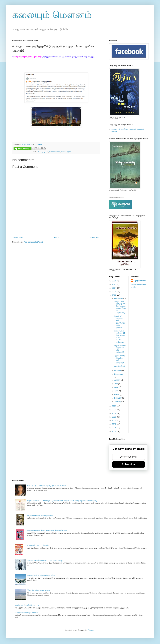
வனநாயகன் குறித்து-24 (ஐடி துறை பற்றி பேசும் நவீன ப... (119, 336)
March (117, 394)
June (117, 387)
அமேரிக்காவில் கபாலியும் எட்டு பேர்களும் (46, 560)
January (118, 402)
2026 (114, 281)
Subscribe (128, 464)
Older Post (95, 238)
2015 (114, 428)
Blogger (91, 630)
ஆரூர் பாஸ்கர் (140, 281)
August (117, 380)
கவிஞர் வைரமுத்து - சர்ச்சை (26, 613)
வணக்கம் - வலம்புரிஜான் (38, 545)
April (116, 391)
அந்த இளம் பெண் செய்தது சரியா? (42, 575)
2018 (114, 417)
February (118, 398)
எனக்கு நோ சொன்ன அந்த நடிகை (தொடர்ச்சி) (47, 486)
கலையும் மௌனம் (52, 15)
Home (57, 238)
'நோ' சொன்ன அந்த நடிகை (39, 590)
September (119, 374)
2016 (114, 424)
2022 (114, 295)
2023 (114, 292)
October (118, 371)
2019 (114, 413)
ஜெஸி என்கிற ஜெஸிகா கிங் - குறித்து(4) (120, 359)
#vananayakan (55, 152)
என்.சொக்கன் (120, 366)
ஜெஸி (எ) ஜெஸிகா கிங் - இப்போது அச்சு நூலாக (119, 322)
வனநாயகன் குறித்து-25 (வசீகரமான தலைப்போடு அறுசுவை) (120, 307)
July (116, 384)
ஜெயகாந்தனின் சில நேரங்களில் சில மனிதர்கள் (47, 530)
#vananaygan (66, 152)
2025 (114, 284)
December (119, 298)
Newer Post (18, 238)
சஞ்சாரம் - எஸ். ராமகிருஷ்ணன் (40, 515)
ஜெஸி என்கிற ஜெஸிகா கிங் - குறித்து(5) (120, 349)
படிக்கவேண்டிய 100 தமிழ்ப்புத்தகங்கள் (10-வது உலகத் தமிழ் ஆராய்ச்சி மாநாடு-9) (62, 501)
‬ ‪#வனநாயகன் (43, 152)
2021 (114, 406)
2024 (114, 288)
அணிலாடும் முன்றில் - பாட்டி (27, 605)
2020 (114, 410)
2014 (114, 431)
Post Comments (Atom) (33, 242)
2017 (114, 420)
